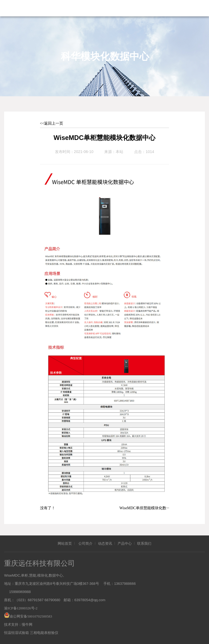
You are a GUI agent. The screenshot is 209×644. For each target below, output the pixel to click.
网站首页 (65, 543)
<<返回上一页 (52, 123)
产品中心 (125, 543)
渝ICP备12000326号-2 (21, 608)
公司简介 (85, 543)
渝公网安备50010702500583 (31, 616)
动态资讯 (105, 543)
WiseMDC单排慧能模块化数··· (144, 508)
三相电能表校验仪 (44, 633)
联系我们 (144, 543)
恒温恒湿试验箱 (16, 633)
